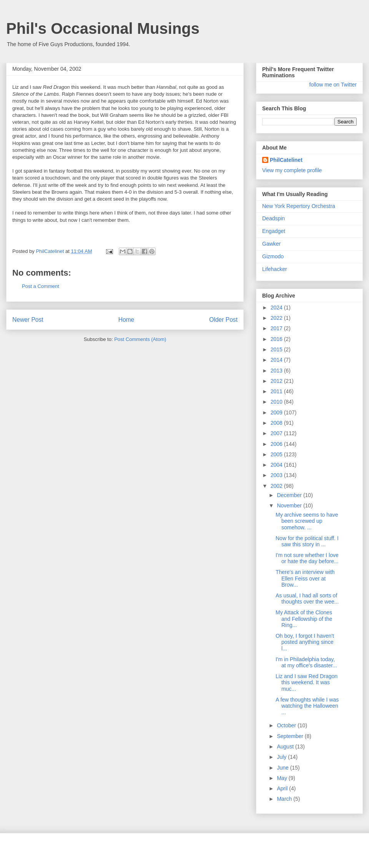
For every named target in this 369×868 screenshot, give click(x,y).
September (291, 736)
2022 (277, 318)
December (290, 495)
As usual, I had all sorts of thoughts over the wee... (307, 599)
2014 (277, 360)
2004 (277, 465)
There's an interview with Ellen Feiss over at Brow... (305, 579)
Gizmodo (273, 256)
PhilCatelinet (286, 160)
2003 (277, 475)
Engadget (274, 231)
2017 (277, 328)
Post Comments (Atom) (140, 339)
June (283, 768)
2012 (277, 381)
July (282, 757)
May (283, 778)
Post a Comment (41, 286)
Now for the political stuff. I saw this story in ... (307, 541)
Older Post (223, 320)
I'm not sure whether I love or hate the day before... (307, 558)
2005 (277, 454)
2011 (277, 391)
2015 (277, 349)
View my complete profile (292, 170)
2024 (277, 308)
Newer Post (28, 320)
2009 (277, 412)
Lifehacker (275, 269)
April (283, 788)
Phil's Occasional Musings (103, 28)
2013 (277, 371)
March (285, 799)
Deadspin (273, 218)
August (286, 747)
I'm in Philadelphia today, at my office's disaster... (306, 663)
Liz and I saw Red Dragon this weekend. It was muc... (307, 683)
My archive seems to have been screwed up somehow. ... (307, 521)
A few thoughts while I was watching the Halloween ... (307, 706)
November (290, 506)
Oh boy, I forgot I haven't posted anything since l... (305, 642)
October (287, 725)
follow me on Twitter (333, 85)
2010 (277, 402)
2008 (277, 423)
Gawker (271, 244)
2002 (277, 486)
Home (126, 320)
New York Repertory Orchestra (299, 206)
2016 (277, 339)
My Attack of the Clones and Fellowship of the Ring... (304, 619)
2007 (277, 433)
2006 (277, 444)
